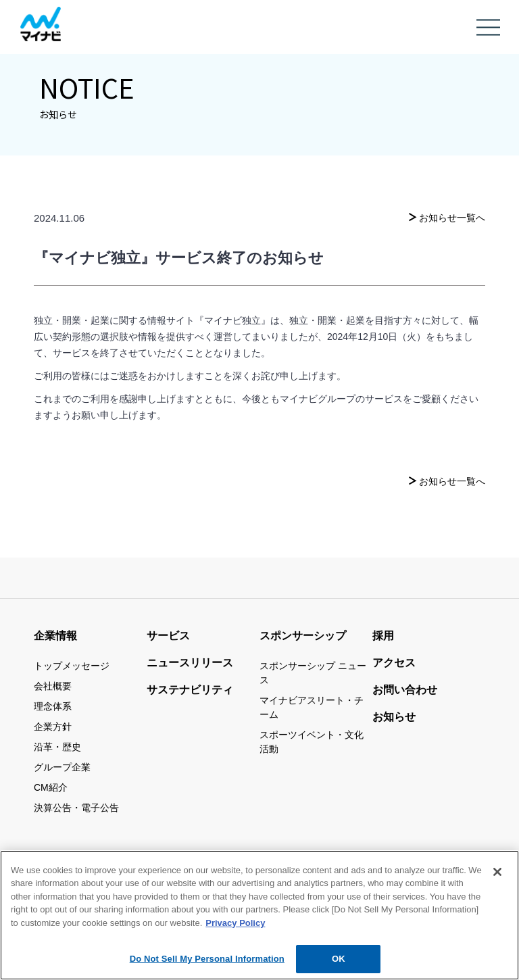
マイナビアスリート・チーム (312, 707)
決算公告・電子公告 (76, 808)
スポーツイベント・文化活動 (312, 742)
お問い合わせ (405, 690)
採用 (383, 636)
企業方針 (53, 727)
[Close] (497, 877)
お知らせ (394, 717)
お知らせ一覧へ (452, 218)
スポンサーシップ (303, 636)
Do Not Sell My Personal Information (207, 964)
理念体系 (53, 706)
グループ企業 (62, 767)
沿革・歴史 (57, 747)
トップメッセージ (72, 666)
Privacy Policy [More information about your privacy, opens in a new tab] (235, 928)
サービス (168, 636)
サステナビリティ (190, 690)
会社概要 (53, 686)
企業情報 (55, 636)
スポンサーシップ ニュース (313, 673)
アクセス (394, 663)
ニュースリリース (190, 663)
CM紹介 (51, 787)
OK (339, 964)
